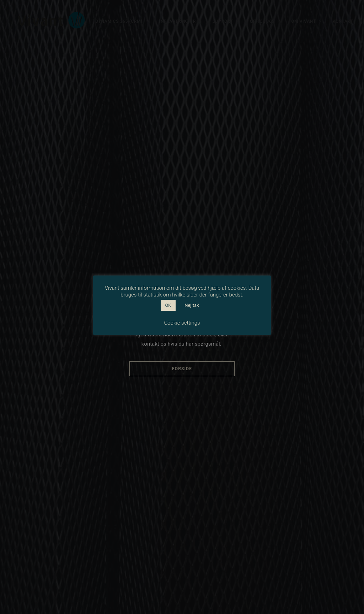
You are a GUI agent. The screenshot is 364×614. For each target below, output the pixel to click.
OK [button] (168, 305)
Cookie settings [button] (182, 323)
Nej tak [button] (192, 305)
